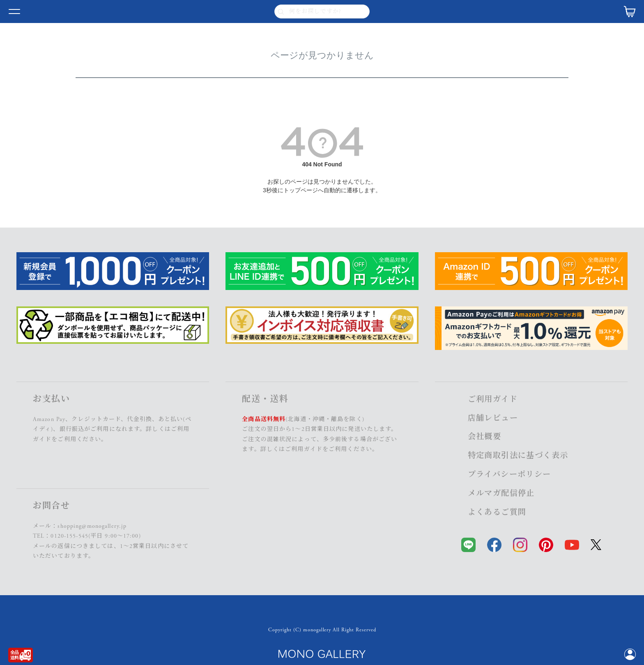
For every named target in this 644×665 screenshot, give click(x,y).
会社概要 (485, 437)
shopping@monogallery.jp (92, 526)
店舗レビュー (493, 418)
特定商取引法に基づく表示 (518, 456)
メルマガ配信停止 (501, 494)
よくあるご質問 (497, 512)
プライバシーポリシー (509, 475)
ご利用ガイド (304, 449)
